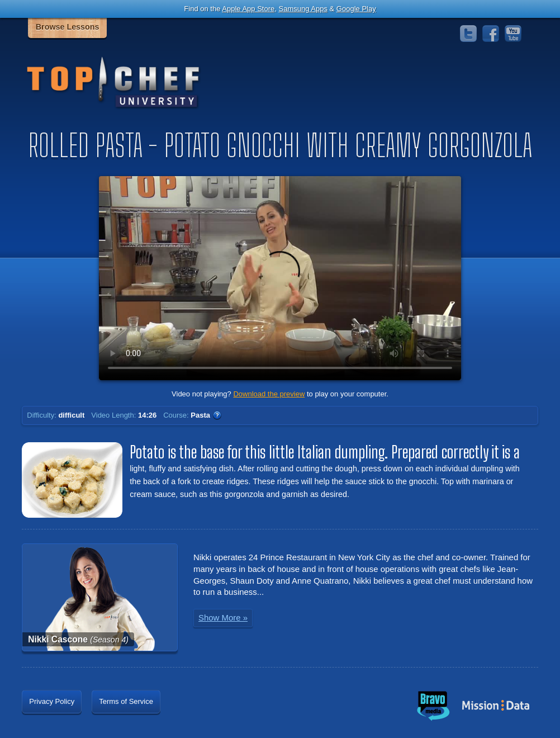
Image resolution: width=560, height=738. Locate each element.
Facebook (491, 34)
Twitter (468, 34)
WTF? (217, 415)
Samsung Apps (303, 9)
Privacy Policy (52, 701)
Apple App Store (248, 9)
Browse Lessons (68, 27)
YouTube (513, 34)
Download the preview (269, 394)
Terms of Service (126, 701)
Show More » (223, 618)
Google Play (356, 9)
